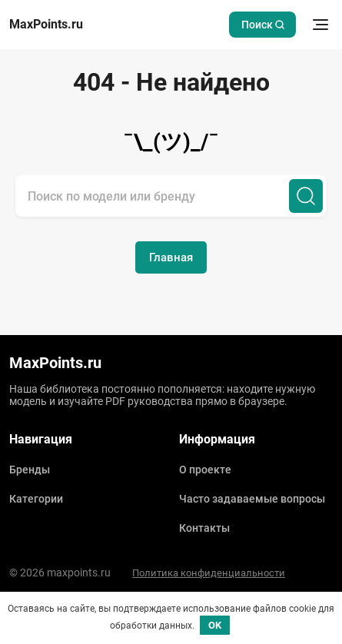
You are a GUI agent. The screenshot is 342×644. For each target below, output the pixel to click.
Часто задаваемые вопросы (252, 499)
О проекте (205, 470)
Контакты (204, 528)
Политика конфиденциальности (209, 573)
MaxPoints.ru (46, 25)
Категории (36, 499)
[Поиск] (306, 196)
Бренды (30, 470)
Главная (171, 257)
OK (215, 625)
